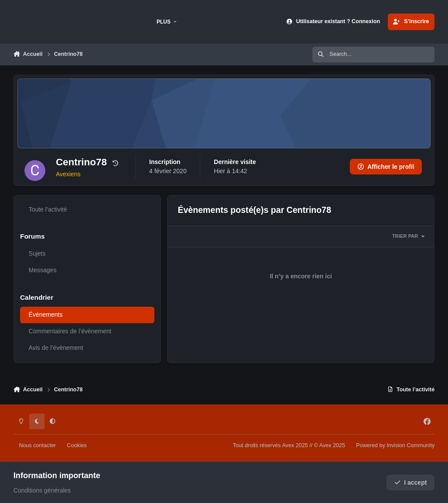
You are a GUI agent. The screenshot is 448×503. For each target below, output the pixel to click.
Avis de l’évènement (56, 348)
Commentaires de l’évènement (70, 331)
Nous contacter (37, 445)
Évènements (45, 315)
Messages (42, 270)
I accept (411, 482)
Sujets (37, 253)
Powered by (395, 445)
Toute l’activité (48, 209)
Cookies (77, 445)
